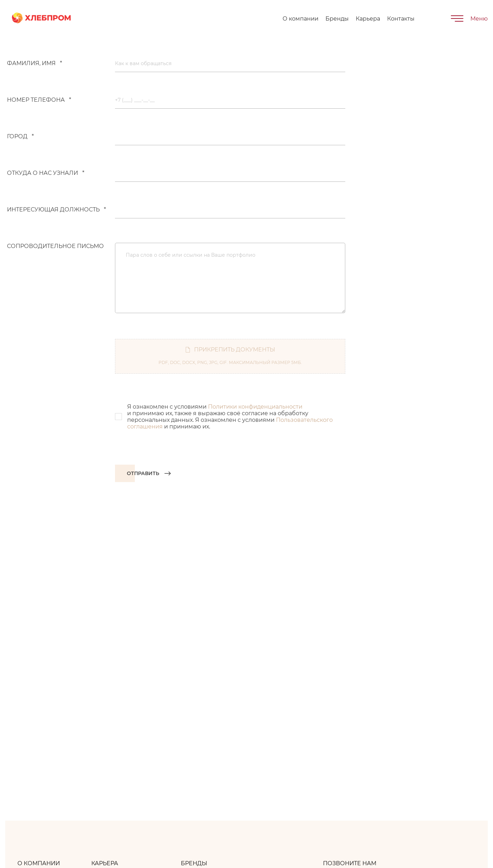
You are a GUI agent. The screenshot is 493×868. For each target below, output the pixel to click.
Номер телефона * (39, 100)
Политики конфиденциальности (255, 407)
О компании (301, 19)
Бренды (337, 19)
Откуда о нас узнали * (46, 173)
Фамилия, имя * (34, 63)
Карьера (368, 19)
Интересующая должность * (56, 210)
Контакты (401, 19)
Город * (20, 136)
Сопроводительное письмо (55, 246)
